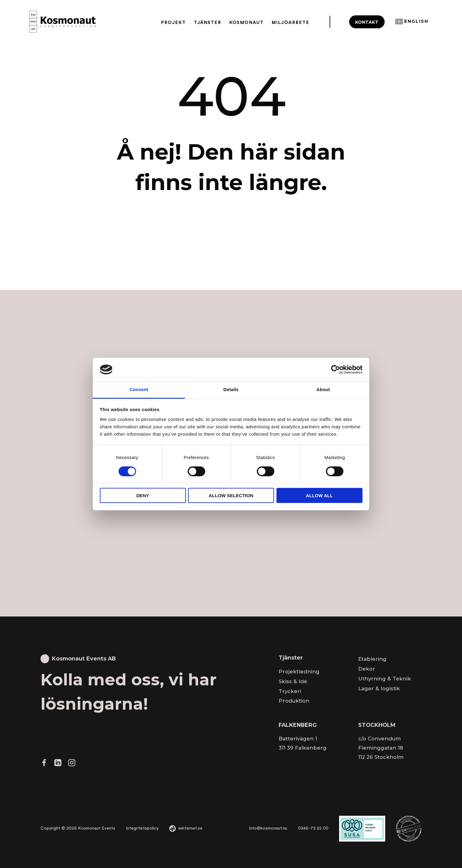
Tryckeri (290, 691)
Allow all (319, 495)
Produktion (294, 701)
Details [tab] (231, 389)
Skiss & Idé (293, 681)
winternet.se (190, 828)
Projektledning (299, 672)
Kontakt (367, 22)
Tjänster (208, 22)
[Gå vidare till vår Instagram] (72, 764)
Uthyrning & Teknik (385, 679)
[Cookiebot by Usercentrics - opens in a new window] (336, 370)
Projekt (173, 22)
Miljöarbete (290, 22)
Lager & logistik (379, 688)
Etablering (372, 659)
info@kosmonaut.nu (268, 828)
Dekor (367, 669)
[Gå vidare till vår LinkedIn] (58, 764)
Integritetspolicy (142, 828)
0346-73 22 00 (313, 828)
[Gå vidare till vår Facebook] (44, 764)
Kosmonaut (246, 22)
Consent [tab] (139, 389)
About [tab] (323, 389)
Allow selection (231, 495)
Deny (143, 495)
